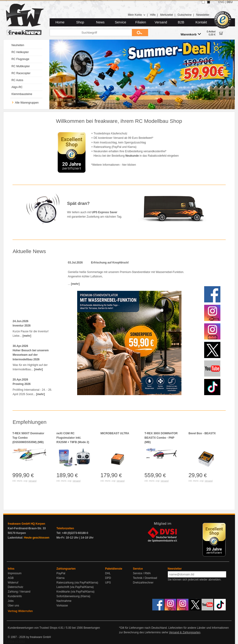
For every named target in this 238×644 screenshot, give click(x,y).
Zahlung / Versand (19, 592)
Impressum (15, 573)
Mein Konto (137, 15)
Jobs (11, 601)
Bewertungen (92, 628)
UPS (108, 583)
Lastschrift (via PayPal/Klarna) (75, 587)
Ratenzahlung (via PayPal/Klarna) (77, 583)
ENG (221, 2)
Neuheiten (18, 45)
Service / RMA (142, 573)
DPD (108, 578)
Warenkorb (191, 34)
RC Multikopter (21, 66)
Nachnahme (64, 601)
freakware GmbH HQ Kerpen (27, 524)
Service (121, 22)
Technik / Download (145, 578)
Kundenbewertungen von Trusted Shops (33, 628)
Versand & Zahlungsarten (185, 632)
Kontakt (201, 22)
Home (60, 22)
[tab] (131, 106)
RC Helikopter (20, 52)
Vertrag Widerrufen (20, 611)
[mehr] (27, 336)
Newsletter (203, 15)
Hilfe (153, 15)
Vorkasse (62, 606)
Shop (80, 22)
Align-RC (17, 87)
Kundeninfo (15, 596)
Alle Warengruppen (25, 103)
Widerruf (13, 583)
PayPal (61, 573)
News (100, 22)
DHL (108, 573)
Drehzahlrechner (143, 583)
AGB (11, 578)
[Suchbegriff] (91, 33)
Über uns (14, 606)
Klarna (61, 578)
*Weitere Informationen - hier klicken (114, 165)
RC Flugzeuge (21, 59)
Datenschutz (16, 587)
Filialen (141, 22)
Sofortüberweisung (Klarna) (73, 596)
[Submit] (140, 33)
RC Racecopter (21, 73)
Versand (161, 22)
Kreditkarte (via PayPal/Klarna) (76, 592)
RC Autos (17, 80)
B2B (181, 22)
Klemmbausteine (22, 94)
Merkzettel (167, 15)
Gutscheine (185, 15)
